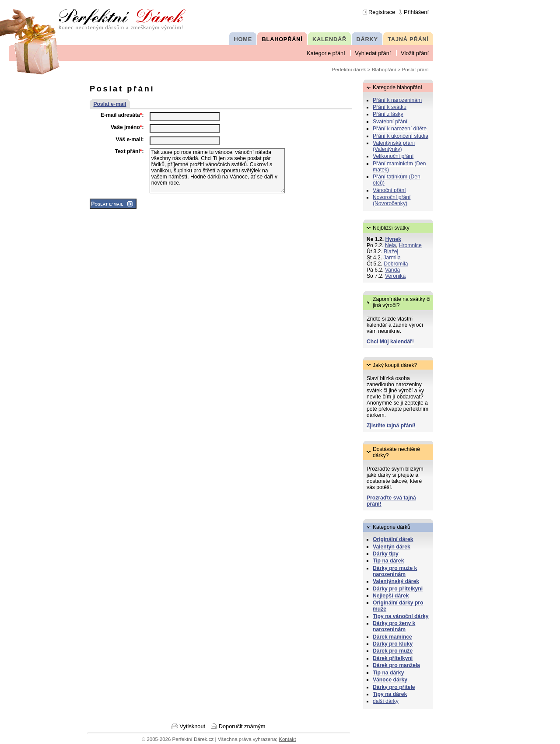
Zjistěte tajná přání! (391, 426)
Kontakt (287, 739)
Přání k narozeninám (397, 100)
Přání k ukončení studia (401, 136)
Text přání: (129, 151)
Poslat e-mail (110, 104)
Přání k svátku (390, 107)
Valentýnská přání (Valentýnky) (394, 146)
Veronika (395, 276)
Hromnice (410, 245)
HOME (243, 39)
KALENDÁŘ (329, 39)
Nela (390, 245)
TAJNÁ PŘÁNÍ (408, 39)
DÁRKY (367, 39)
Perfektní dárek (349, 70)
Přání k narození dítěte (400, 129)
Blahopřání (384, 70)
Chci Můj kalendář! (390, 342)
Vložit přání (415, 53)
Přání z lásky (388, 114)
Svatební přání (390, 122)
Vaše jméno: (127, 127)
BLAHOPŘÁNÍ (282, 39)
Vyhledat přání (373, 53)
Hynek (394, 239)
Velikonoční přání (393, 156)
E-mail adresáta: (122, 115)
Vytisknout (193, 726)
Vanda (392, 270)
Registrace (382, 12)
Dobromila (396, 264)
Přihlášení (416, 12)
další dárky (386, 701)
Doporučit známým (242, 726)
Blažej (391, 251)
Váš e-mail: (129, 140)
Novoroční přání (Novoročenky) (392, 200)
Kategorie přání (326, 53)
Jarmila (392, 258)
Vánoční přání (389, 190)
